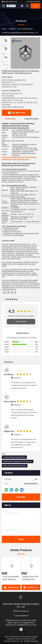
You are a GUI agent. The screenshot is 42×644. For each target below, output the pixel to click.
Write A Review (21, 322)
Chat (36, 6)
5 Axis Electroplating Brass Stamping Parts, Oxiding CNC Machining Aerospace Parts (11, 578)
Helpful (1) (17, 378)
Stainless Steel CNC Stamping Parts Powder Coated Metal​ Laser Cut (31, 578)
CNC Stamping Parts (25, 29)
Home (4, 29)
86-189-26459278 (33, 2)
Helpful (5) (17, 435)
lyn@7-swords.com (9, 2)
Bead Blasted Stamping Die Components (18, 461)
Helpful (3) (17, 405)
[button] (6, 68)
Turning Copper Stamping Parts (14, 457)
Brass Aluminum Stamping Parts (15, 466)
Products (12, 29)
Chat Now (21, 497)
